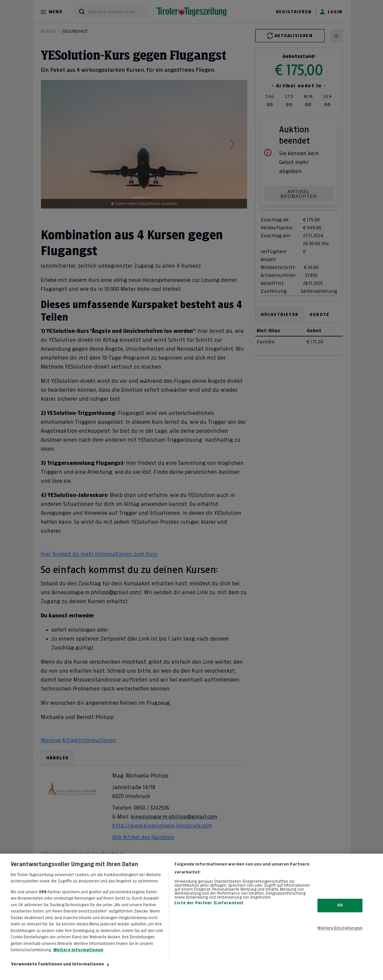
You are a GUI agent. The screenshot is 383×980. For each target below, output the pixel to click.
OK (340, 913)
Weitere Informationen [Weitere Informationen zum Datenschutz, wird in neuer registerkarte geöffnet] (78, 958)
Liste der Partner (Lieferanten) (209, 910)
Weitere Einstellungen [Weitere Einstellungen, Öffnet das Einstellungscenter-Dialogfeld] (340, 936)
